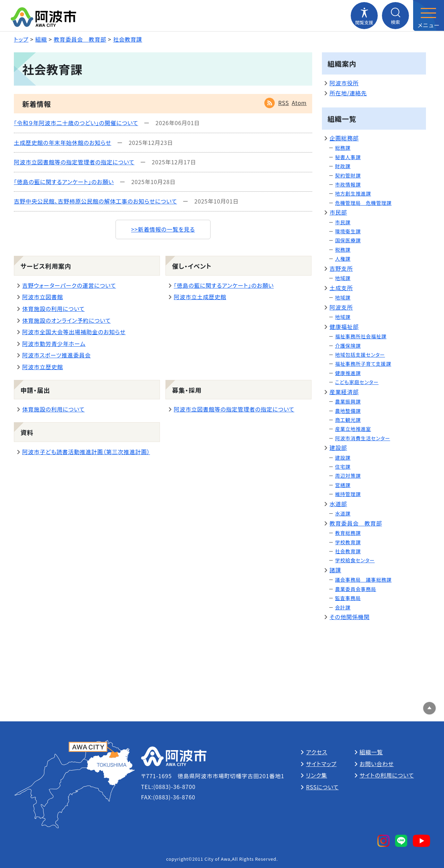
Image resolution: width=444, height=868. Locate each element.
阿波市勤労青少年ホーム (54, 344)
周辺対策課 (348, 476)
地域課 (343, 278)
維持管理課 (348, 494)
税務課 (343, 250)
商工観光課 (348, 420)
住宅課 (343, 467)
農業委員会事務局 (356, 589)
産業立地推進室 (353, 429)
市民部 (338, 212)
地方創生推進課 (353, 193)
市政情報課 (348, 184)
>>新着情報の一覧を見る (163, 229)
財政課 (343, 166)
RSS (284, 103)
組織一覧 (371, 752)
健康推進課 (348, 373)
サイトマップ (321, 764)
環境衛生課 (348, 231)
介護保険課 (348, 346)
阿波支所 (341, 307)
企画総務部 (344, 138)
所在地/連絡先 (348, 93)
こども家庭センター (357, 382)
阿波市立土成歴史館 (200, 297)
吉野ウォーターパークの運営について (69, 285)
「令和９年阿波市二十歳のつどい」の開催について (76, 123)
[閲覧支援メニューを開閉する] (364, 16)
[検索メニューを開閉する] (395, 16)
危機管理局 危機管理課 (363, 203)
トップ (21, 39)
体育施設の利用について (53, 309)
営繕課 (343, 485)
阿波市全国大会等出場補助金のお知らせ (74, 332)
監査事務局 (348, 598)
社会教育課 (128, 39)
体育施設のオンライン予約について (66, 320)
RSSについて (322, 787)
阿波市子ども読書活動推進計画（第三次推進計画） (86, 452)
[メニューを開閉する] (428, 16)
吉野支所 (341, 268)
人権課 (343, 259)
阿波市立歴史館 (43, 367)
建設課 (343, 458)
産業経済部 (344, 392)
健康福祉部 (344, 327)
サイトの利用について (387, 775)
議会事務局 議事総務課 (363, 580)
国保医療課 (348, 240)
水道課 (343, 513)
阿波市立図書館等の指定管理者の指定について (74, 162)
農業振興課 (348, 401)
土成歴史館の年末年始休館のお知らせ (63, 142)
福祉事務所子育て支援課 (363, 364)
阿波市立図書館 (43, 297)
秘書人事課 (348, 157)
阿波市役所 (344, 83)
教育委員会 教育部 (80, 39)
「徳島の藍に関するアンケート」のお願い (64, 182)
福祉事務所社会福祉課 (361, 336)
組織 (41, 39)
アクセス (317, 752)
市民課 (343, 222)
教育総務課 (348, 533)
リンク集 (317, 775)
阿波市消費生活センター (363, 438)
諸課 (335, 570)
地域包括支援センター (360, 355)
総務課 (343, 148)
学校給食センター (355, 560)
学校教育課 (348, 542)
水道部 (338, 504)
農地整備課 (348, 411)
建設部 (338, 448)
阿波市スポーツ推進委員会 (57, 355)
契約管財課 (348, 175)
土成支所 (341, 288)
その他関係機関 (349, 617)
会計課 (343, 607)
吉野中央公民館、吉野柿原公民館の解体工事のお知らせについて (95, 201)
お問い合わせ (377, 764)
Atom (299, 103)
